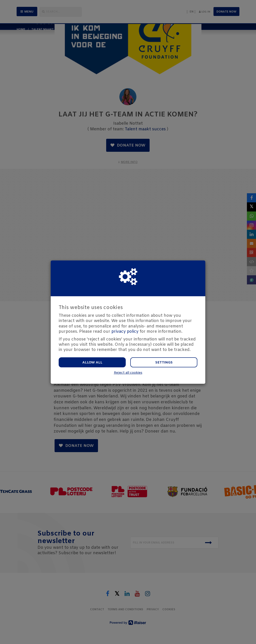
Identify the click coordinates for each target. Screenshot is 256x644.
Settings (164, 363)
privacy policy (125, 332)
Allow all (92, 363)
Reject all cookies (128, 373)
